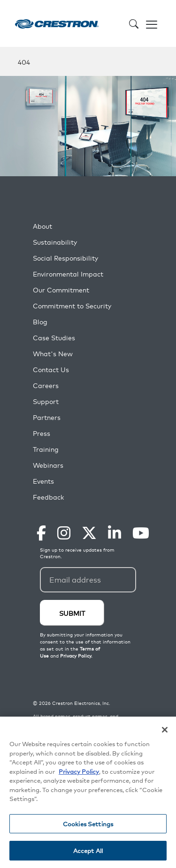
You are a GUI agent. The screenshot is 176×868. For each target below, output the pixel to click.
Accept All (88, 851)
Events (43, 481)
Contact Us (51, 370)
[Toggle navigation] (152, 23)
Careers (46, 385)
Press (42, 433)
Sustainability (55, 242)
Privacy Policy (79, 772)
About (42, 226)
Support (46, 401)
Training (46, 449)
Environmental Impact (68, 274)
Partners (47, 417)
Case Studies (54, 338)
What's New (53, 354)
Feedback (48, 497)
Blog (40, 322)
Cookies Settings (88, 824)
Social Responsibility (65, 258)
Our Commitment (61, 290)
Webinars (48, 465)
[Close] (165, 730)
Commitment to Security (72, 306)
